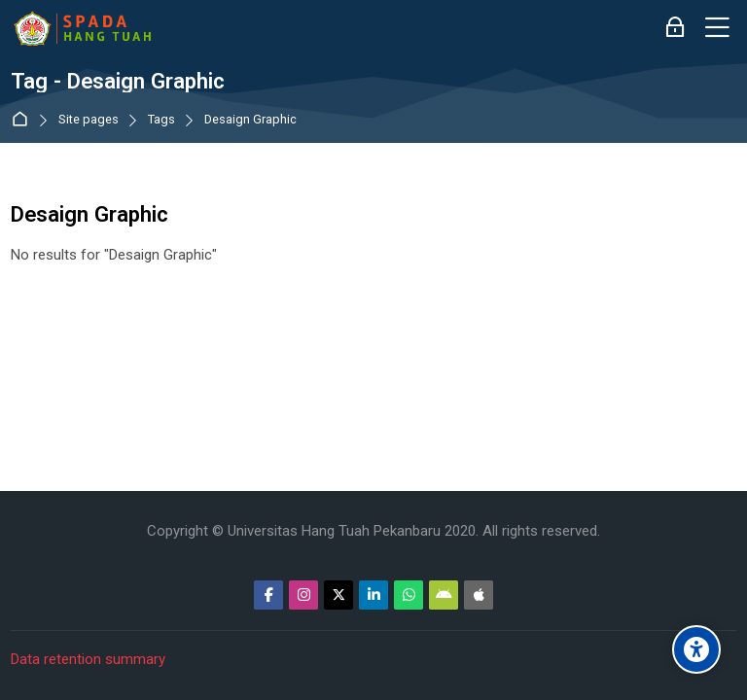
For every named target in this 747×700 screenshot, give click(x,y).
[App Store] (479, 595)
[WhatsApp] (409, 595)
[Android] (444, 595)
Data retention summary (88, 659)
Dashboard (24, 120)
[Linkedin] (373, 595)
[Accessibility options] (696, 649)
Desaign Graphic (250, 120)
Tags (161, 120)
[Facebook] (268, 595)
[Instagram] (303, 595)
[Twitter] (338, 595)
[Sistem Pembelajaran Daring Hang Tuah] (82, 28)
